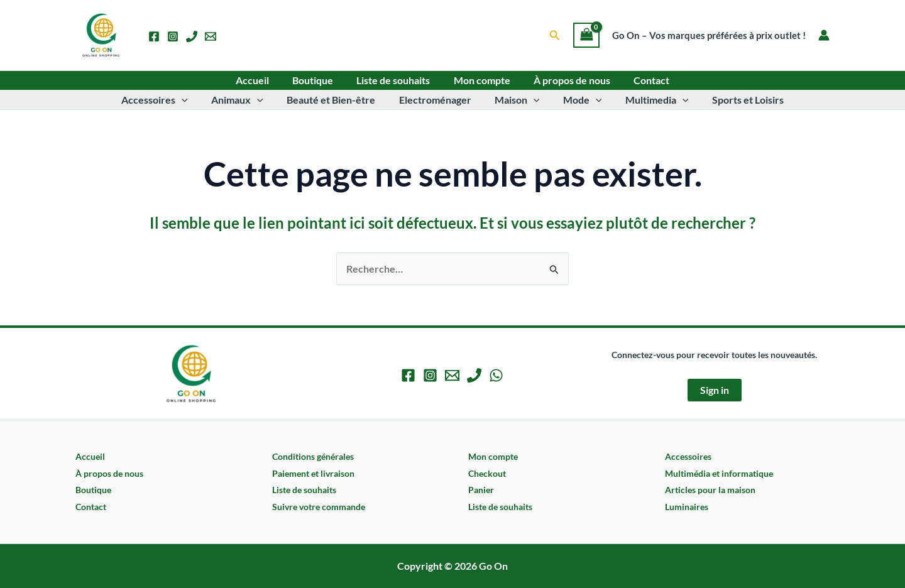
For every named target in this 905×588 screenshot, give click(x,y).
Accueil (261, 80)
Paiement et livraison (313, 473)
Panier (481, 490)
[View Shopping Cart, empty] (586, 35)
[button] (555, 35)
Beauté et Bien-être (336, 100)
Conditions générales (313, 456)
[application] (194, 100)
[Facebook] (154, 36)
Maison (515, 100)
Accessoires (167, 100)
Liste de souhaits (395, 80)
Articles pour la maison (710, 490)
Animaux (246, 100)
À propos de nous (567, 80)
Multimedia (648, 100)
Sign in (715, 390)
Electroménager (436, 100)
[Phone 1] (192, 36)
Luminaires (687, 507)
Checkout (487, 473)
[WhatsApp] (496, 375)
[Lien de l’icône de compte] (824, 35)
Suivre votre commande (319, 507)
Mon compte (480, 80)
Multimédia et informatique (719, 473)
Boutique (318, 80)
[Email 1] (211, 36)
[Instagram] (173, 36)
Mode (578, 100)
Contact (643, 80)
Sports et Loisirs (736, 100)
